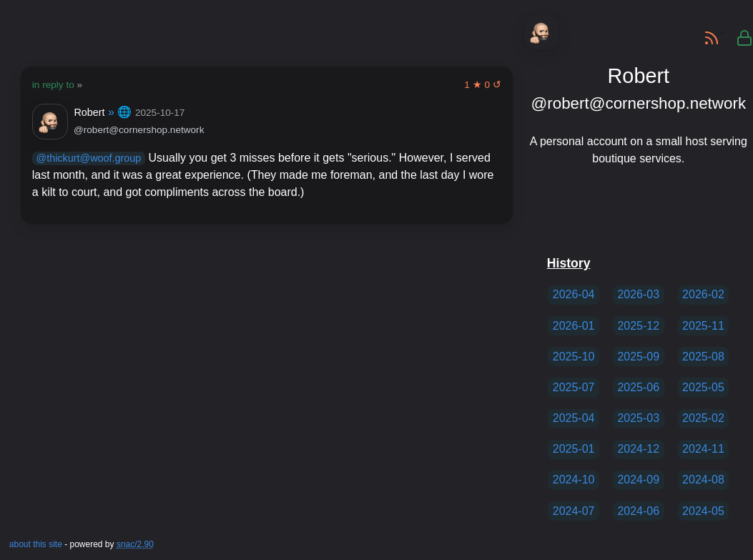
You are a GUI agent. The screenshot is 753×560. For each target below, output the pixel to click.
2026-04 (574, 294)
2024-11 (703, 449)
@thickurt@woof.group (89, 158)
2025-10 (574, 357)
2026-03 (638, 294)
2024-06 (638, 511)
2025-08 (703, 357)
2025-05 (703, 387)
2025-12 (638, 326)
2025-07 (574, 387)
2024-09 (638, 480)
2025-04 (574, 418)
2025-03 (638, 418)
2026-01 (574, 326)
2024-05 (703, 511)
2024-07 (574, 511)
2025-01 (574, 449)
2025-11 (703, 326)
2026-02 (703, 294)
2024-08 (703, 480)
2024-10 (574, 480)
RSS (706, 32)
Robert (89, 112)
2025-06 (638, 387)
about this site (36, 544)
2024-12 (638, 449)
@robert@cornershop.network (139, 130)
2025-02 (703, 418)
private (739, 32)
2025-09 (638, 357)
